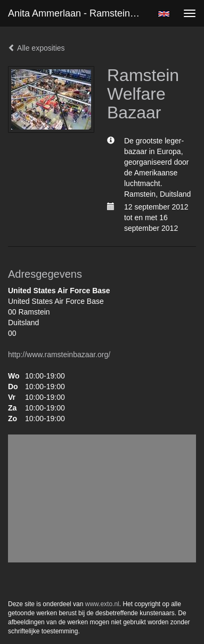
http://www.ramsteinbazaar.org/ (59, 355)
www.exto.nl (102, 604)
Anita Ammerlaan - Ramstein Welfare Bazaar (78, 13)
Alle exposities (36, 48)
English (164, 14)
